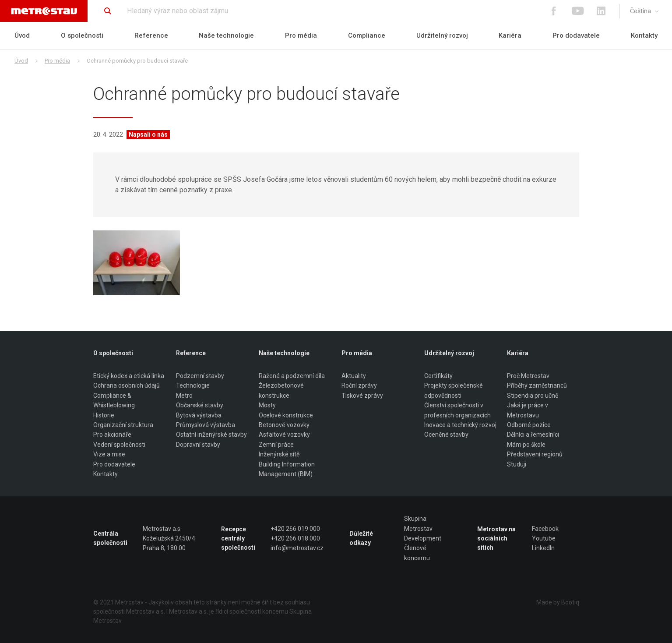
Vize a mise (109, 454)
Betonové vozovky (284, 425)
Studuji (517, 464)
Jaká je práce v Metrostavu (528, 410)
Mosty (267, 405)
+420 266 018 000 (295, 538)
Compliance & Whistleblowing (114, 400)
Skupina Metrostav (418, 523)
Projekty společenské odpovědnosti (454, 390)
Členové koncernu (417, 553)
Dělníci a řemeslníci (533, 435)
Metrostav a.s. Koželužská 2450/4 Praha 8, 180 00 (169, 539)
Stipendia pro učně (533, 396)
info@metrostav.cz (297, 548)
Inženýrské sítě (279, 454)
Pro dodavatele (576, 35)
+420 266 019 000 (295, 529)
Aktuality (354, 376)
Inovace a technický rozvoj (460, 425)
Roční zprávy (359, 385)
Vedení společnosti (119, 445)
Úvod (22, 35)
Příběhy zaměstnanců (537, 385)
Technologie (193, 385)
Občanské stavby (200, 405)
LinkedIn (543, 548)
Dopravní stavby (198, 445)
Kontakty (644, 35)
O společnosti (82, 35)
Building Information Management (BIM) (287, 469)
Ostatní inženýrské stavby (211, 435)
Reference (151, 35)
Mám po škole (526, 445)
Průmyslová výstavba (206, 425)
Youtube (544, 538)
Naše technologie (226, 35)
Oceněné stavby (446, 435)
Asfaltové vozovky (284, 435)
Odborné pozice (529, 425)
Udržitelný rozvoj (442, 35)
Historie (104, 415)
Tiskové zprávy (362, 396)
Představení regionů (535, 454)
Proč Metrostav (528, 376)
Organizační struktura (123, 425)
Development (423, 538)
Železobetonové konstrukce (281, 390)
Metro (184, 396)
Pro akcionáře (112, 435)
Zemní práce (276, 445)
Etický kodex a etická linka (129, 376)
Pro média (301, 35)
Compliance (367, 35)
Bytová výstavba (199, 415)
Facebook (545, 529)
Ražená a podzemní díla (292, 376)
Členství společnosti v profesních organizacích (457, 410)
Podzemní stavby (200, 376)
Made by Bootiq (558, 602)
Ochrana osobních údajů (127, 385)
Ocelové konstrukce (286, 415)
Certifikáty (438, 376)
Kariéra (510, 35)
